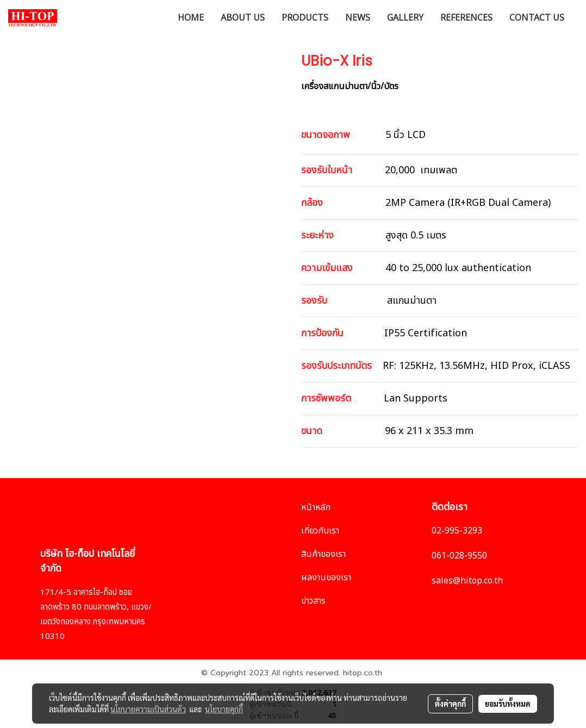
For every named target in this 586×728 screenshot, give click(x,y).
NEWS (358, 17)
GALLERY (405, 17)
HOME (191, 17)
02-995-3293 (457, 531)
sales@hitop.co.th (467, 581)
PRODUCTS (305, 17)
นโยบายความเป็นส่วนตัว (148, 709)
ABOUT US (243, 17)
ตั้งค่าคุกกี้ (450, 704)
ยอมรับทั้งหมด (508, 704)
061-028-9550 (459, 556)
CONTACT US (537, 17)
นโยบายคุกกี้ (224, 709)
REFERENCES (466, 17)
